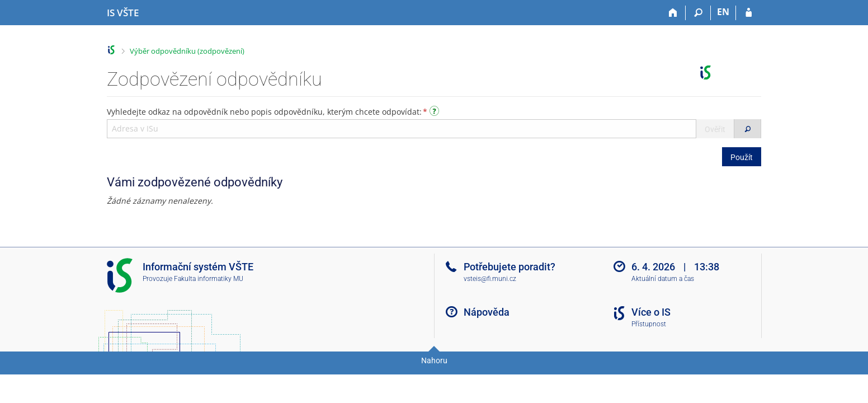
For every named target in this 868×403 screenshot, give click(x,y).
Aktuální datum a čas (663, 279)
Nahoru (434, 360)
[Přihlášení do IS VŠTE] (749, 13)
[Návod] (436, 113)
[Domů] (673, 13)
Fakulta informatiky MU (209, 279)
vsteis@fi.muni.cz (490, 279)
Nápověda (487, 312)
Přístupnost (649, 324)
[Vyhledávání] (698, 13)
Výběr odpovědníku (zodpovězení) (187, 51)
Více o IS (651, 312)
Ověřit (715, 129)
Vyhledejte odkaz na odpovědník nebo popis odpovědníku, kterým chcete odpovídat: (274, 112)
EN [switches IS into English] (723, 12)
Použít (742, 157)
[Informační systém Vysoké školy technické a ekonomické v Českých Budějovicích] (123, 13)
